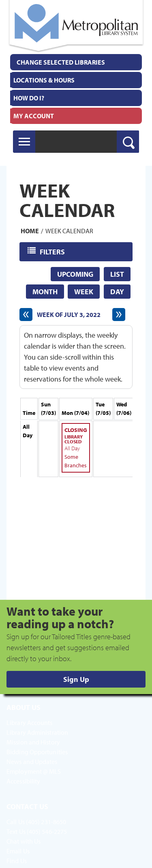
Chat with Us (24, 841)
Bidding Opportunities (37, 752)
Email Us (18, 851)
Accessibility (23, 781)
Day (117, 292)
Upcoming (75, 274)
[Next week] (119, 315)
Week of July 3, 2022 (69, 315)
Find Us (17, 861)
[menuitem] (76, 80)
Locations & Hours (44, 80)
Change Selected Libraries (61, 62)
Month (45, 292)
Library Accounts (30, 723)
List (117, 274)
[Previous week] (26, 315)
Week (84, 292)
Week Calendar (69, 231)
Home (30, 231)
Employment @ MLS (34, 771)
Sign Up (76, 679)
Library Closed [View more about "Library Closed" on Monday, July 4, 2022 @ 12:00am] (74, 439)
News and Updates (32, 762)
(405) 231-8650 (46, 822)
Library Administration (37, 732)
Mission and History (33, 742)
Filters (53, 251)
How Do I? (29, 98)
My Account (34, 116)
